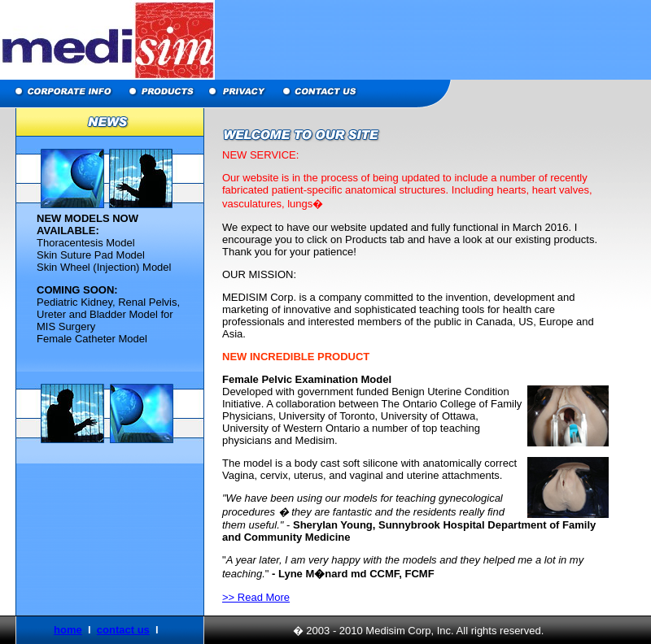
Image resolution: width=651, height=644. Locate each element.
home (68, 630)
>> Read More (256, 597)
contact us (123, 630)
